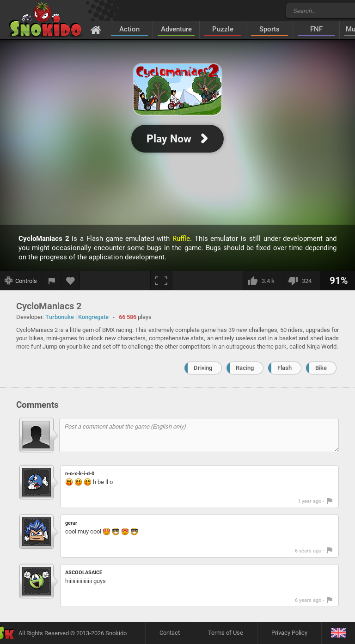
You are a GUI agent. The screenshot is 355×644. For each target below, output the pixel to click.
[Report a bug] (52, 281)
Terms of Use (226, 633)
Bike (321, 368)
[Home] (96, 30)
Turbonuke (60, 317)
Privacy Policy (289, 633)
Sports (269, 29)
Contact (170, 633)
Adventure (176, 29)
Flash (285, 368)
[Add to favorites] (71, 281)
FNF (316, 29)
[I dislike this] (301, 281)
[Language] (338, 633)
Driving (203, 368)
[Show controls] (21, 281)
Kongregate (93, 317)
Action (129, 29)
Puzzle (223, 29)
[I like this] (263, 281)
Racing (245, 368)
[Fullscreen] (161, 281)
